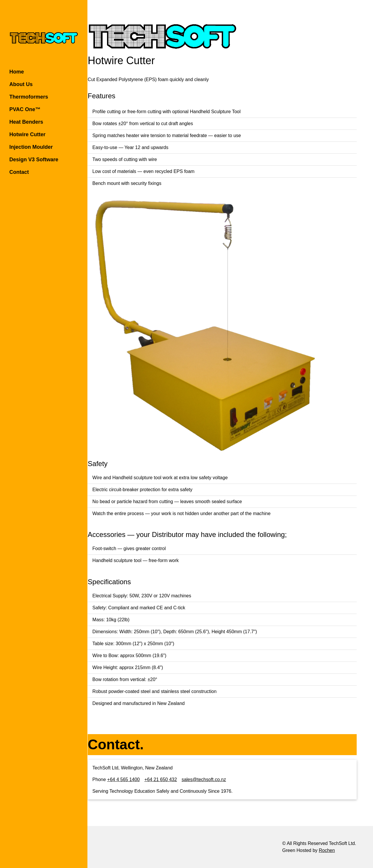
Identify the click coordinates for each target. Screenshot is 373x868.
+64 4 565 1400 (140, 779)
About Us (21, 84)
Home (17, 72)
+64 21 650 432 (177, 779)
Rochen (327, 850)
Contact (19, 172)
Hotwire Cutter (27, 134)
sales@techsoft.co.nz (220, 779)
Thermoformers (29, 97)
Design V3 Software (34, 160)
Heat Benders (26, 122)
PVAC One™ (25, 109)
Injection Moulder (31, 147)
